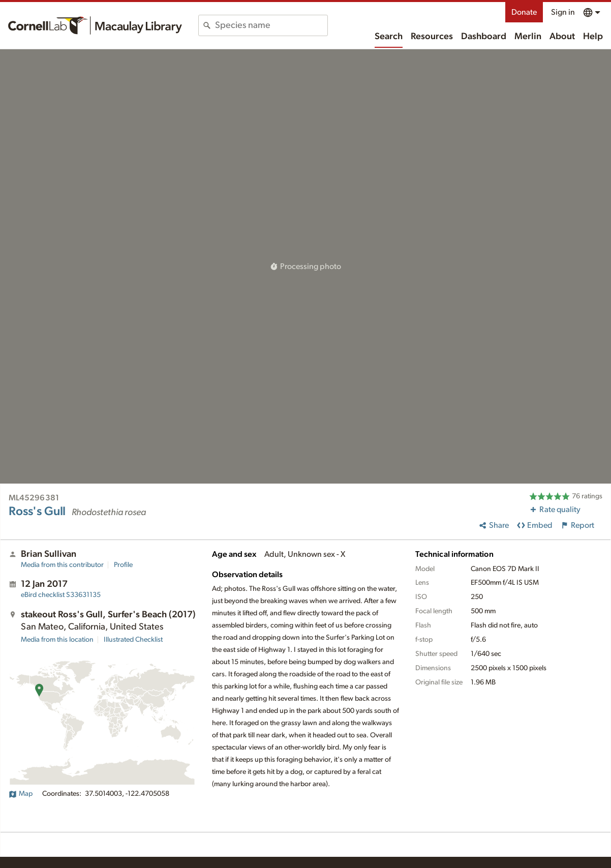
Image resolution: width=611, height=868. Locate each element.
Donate (524, 12)
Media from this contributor (62, 565)
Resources (432, 37)
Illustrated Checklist (133, 640)
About (562, 37)
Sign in (563, 12)
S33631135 (61, 595)
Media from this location (57, 640)
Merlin (528, 37)
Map (21, 794)
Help (593, 37)
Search (389, 37)
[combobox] (271, 25)
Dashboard (484, 37)
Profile (123, 565)
